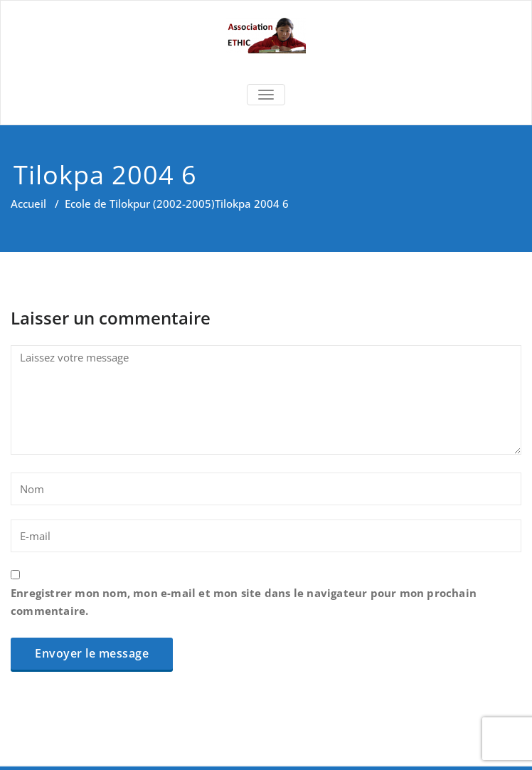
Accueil (28, 204)
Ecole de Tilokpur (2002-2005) (140, 204)
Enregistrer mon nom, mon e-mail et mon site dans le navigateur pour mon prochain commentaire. (244, 602)
